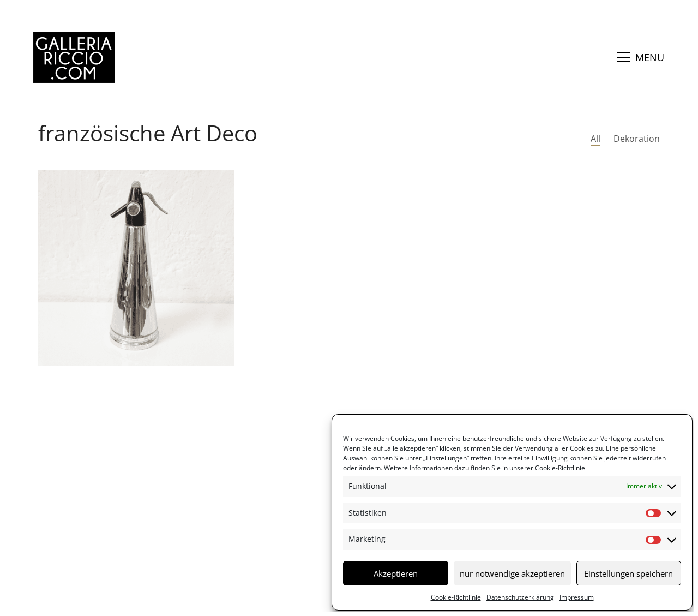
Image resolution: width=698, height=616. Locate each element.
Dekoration (637, 139)
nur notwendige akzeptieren (512, 573)
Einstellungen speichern (628, 573)
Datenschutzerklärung (520, 597)
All (595, 139)
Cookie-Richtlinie (559, 468)
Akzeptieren (396, 573)
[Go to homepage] (74, 57)
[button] (641, 57)
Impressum (577, 597)
